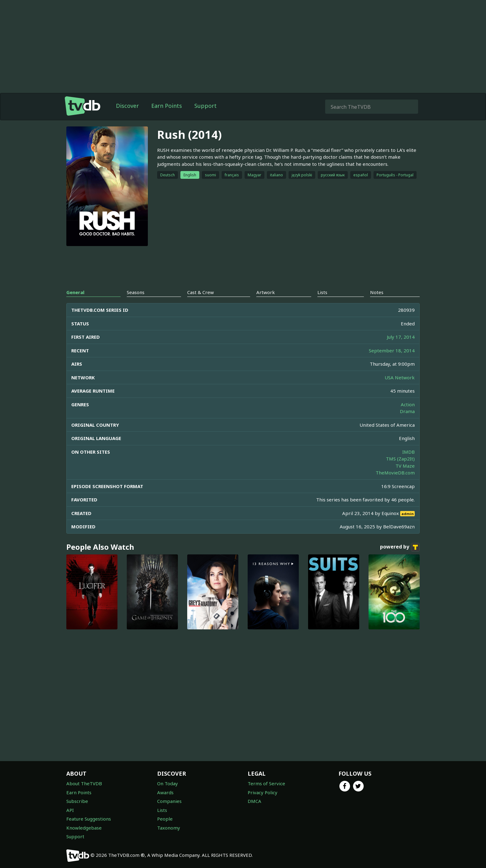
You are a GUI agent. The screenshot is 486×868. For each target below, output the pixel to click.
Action (408, 417)
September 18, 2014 (392, 363)
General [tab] (75, 305)
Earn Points (167, 118)
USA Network (400, 390)
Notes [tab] (377, 305)
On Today (168, 783)
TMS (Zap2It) (400, 471)
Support (205, 118)
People (165, 819)
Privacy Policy (263, 792)
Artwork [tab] (266, 305)
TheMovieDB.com (395, 485)
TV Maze (405, 478)
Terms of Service (266, 783)
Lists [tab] (322, 305)
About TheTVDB (84, 783)
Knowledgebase (84, 828)
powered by (400, 560)
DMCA (254, 801)
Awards (165, 792)
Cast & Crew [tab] (201, 305)
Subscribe (77, 801)
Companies (169, 801)
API (70, 810)
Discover (127, 118)
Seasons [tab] (136, 305)
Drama (407, 424)
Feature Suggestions (89, 819)
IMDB (409, 464)
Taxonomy (169, 828)
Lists (162, 810)
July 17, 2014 (401, 349)
